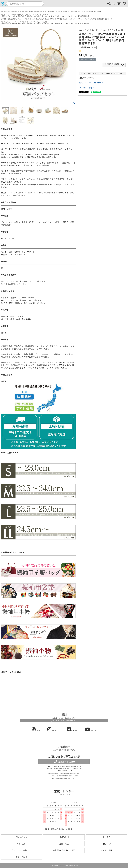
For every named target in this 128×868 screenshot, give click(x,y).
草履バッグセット (6, 11)
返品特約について (86, 78)
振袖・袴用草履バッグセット (22, 14)
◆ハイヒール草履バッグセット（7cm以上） (27, 22)
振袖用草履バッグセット (15, 19)
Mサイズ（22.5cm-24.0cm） (42, 14)
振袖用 (45, 22)
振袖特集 (3, 19)
